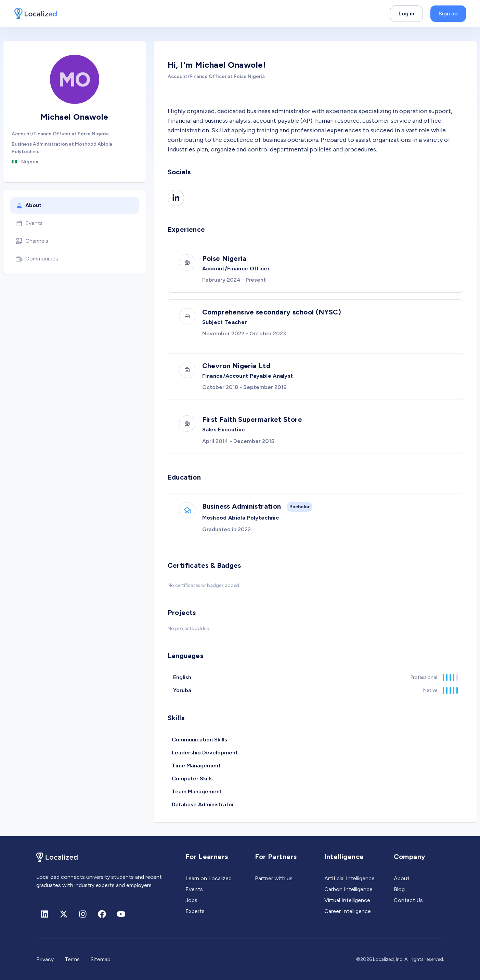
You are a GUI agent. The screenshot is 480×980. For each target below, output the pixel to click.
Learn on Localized (209, 878)
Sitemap (101, 959)
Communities (37, 259)
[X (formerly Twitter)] (64, 914)
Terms (72, 959)
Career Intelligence (348, 911)
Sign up (448, 14)
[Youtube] (121, 914)
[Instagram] (83, 914)
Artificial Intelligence (349, 878)
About (29, 205)
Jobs (191, 900)
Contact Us (408, 900)
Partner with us (274, 878)
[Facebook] (102, 914)
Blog (399, 889)
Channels (32, 241)
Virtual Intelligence (347, 900)
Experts (195, 911)
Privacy (45, 959)
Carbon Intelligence (348, 889)
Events (29, 223)
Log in (406, 14)
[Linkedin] (176, 198)
